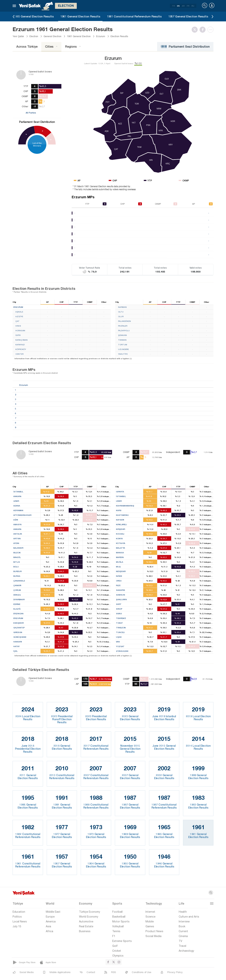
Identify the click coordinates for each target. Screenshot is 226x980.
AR (183, 6)
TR (173, 6)
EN (178, 6)
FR (188, 6)
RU (193, 6)
